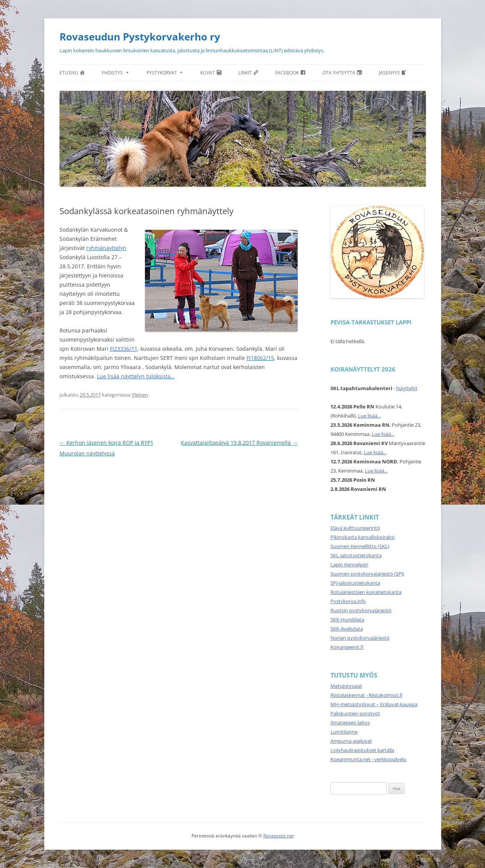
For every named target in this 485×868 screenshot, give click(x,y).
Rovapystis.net (279, 836)
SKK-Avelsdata (347, 629)
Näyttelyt (407, 388)
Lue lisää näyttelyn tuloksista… (136, 376)
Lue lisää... (369, 416)
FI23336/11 (124, 349)
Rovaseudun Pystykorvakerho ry (140, 37)
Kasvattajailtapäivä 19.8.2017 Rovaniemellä (239, 443)
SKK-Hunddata (347, 620)
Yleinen (140, 395)
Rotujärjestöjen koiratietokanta (366, 592)
